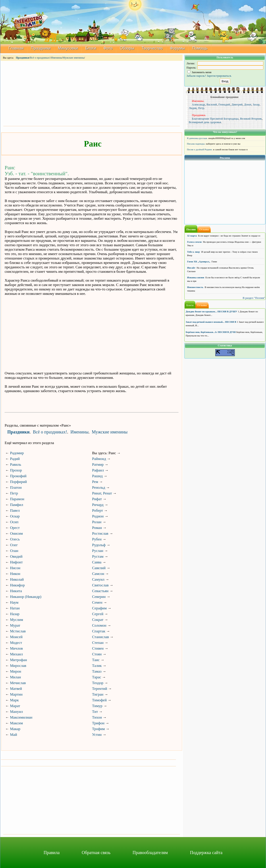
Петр (14, 493)
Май (13, 735)
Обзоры (127, 48)
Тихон (97, 717)
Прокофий (18, 476)
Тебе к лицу (194, 252)
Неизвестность (195, 287)
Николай (17, 579)
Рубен (97, 539)
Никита (16, 591)
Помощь (200, 48)
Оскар (15, 516)
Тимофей (99, 700)
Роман (97, 528)
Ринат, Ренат (102, 493)
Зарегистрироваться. (219, 76)
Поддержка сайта (206, 853)
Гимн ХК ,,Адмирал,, (199, 261)
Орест (15, 528)
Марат (15, 706)
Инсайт (191, 268)
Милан (15, 677)
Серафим (99, 608)
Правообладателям (150, 853)
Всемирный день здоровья (205, 122)
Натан (15, 608)
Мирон (15, 671)
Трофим (98, 729)
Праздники (41, 48)
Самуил (98, 579)
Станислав (100, 637)
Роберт (97, 510)
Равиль (15, 465)
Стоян (97, 654)
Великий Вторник (251, 119)
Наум (14, 602)
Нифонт (16, 562)
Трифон (98, 723)
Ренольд (99, 487)
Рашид (97, 476)
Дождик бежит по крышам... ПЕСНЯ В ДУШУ (211, 311)
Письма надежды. (196, 144)
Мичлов (16, 648)
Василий (212, 104)
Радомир (17, 453)
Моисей (16, 637)
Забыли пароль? (196, 76)
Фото (108, 48)
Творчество (152, 48)
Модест (16, 643)
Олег (14, 545)
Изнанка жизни (196, 277)
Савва (97, 562)
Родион (98, 516)
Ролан (97, 522)
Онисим (16, 533)
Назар (15, 614)
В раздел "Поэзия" (254, 298)
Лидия (193, 108)
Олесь (15, 539)
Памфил (16, 505)
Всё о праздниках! (40, 58)
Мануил (16, 712)
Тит (95, 712)
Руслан (98, 551)
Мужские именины (74, 58)
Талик (97, 666)
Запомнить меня (199, 72)
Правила (52, 853)
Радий (15, 459)
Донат (248, 104)
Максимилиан (21, 717)
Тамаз (97, 671)
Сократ (98, 620)
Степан (98, 643)
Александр (198, 104)
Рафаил (98, 470)
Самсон (98, 574)
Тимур (97, 706)
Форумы (177, 48)
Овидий (16, 556)
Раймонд (99, 459)
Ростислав (100, 533)
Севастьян (100, 591)
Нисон (15, 568)
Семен (97, 602)
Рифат (97, 499)
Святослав (100, 585)
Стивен (98, 648)
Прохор (16, 470)
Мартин (16, 694)
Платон (16, 487)
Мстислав (18, 631)
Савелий (99, 568)
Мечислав (18, 683)
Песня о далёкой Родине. (200, 149)
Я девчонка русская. (197, 138)
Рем (95, 482)
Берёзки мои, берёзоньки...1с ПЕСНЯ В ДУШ (211, 332)
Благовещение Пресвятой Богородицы (215, 119)
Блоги (91, 48)
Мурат (15, 625)
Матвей (16, 689)
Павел (15, 510)
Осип (14, 522)
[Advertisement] (92, 93)
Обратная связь (96, 853)
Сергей (98, 614)
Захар (256, 104)
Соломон (99, 625)
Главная (16, 48)
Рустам (98, 556)
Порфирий (18, 482)
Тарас (97, 677)
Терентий (100, 689)
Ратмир (98, 465)
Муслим (16, 620)
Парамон (17, 499)
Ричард (98, 505)
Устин (97, 735)
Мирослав (18, 666)
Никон (15, 574)
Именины (57, 58)
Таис (96, 660)
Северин (99, 597)
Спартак (99, 631)
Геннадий (224, 104)
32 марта (192, 236)
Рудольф (99, 545)
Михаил (16, 654)
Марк (14, 700)
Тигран (98, 694)
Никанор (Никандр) (26, 597)
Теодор (98, 683)
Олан (14, 551)
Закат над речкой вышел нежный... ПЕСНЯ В (211, 322)
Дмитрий (237, 104)
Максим (16, 723)
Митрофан (18, 660)
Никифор (17, 585)
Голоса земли (195, 242)
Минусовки (68, 48)
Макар (15, 729)
